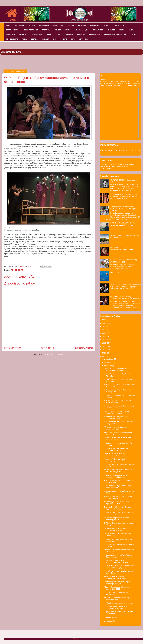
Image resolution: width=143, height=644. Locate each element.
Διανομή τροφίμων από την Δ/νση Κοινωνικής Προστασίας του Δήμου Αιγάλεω (123, 209)
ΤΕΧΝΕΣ (134, 34)
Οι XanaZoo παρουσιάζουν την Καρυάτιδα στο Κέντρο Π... (115, 370)
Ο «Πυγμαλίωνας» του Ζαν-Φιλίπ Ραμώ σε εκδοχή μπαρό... (119, 545)
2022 (104, 333)
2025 (104, 323)
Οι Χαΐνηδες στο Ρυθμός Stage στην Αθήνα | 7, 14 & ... (117, 391)
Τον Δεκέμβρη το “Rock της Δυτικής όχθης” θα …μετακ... (117, 503)
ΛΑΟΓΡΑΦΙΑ (46, 30)
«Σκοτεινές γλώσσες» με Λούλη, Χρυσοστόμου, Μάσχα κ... (116, 476)
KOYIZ (65, 39)
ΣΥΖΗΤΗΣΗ (69, 34)
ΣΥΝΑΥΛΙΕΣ (81, 34)
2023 (104, 330)
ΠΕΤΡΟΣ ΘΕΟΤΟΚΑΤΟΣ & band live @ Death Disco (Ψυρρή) (119, 567)
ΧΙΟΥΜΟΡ (46, 39)
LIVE (73, 39)
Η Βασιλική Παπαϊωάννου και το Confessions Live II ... (116, 418)
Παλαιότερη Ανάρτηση (83, 348)
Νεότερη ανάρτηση (13, 348)
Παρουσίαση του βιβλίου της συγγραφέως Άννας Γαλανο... (116, 455)
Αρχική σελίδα (47, 348)
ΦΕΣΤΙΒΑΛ (35, 39)
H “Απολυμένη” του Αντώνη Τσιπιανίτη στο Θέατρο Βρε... (118, 498)
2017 (104, 350)
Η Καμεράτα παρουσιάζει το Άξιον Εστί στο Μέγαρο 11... (118, 444)
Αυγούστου (109, 621)
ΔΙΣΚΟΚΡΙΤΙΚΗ (58, 25)
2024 (104, 326)
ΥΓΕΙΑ (24, 39)
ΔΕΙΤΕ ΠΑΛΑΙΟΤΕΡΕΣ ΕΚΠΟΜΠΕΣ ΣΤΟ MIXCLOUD (120, 151)
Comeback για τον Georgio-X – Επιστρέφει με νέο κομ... (116, 607)
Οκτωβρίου (109, 366)
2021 (104, 336)
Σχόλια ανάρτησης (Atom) (54, 354)
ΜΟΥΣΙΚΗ (69, 30)
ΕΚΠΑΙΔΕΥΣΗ (120, 25)
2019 (104, 343)
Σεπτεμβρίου (109, 618)
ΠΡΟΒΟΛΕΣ (23, 34)
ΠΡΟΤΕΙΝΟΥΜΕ (37, 34)
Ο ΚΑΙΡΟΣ (111, 30)
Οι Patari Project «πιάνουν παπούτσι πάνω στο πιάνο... (118, 439)
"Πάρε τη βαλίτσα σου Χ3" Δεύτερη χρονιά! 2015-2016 (117, 588)
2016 (104, 353)
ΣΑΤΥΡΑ (58, 34)
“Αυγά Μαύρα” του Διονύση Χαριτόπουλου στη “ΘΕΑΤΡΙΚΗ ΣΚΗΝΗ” (125, 298)
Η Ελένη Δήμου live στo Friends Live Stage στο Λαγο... (118, 402)
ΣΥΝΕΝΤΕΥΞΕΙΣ (94, 34)
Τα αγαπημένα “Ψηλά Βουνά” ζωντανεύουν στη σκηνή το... (116, 577)
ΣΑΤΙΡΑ (49, 34)
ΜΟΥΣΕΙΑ (58, 30)
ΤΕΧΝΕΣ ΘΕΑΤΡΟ (12, 39)
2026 (104, 320)
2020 (104, 340)
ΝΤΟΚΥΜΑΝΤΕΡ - (98, 30)
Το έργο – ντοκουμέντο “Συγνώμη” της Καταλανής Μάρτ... (118, 599)
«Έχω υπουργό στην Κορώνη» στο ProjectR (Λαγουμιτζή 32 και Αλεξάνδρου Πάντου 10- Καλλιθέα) (126, 196)
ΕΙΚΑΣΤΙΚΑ (82, 25)
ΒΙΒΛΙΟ (9, 25)
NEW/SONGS (83, 39)
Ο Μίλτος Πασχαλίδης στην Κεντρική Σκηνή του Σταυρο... (117, 508)
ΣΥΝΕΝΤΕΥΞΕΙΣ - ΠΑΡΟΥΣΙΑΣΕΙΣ (115, 34)
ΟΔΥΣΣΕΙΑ (114, 272)
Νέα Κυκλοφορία (82, 30)
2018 (104, 346)
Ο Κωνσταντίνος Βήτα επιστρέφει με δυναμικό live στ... (117, 487)
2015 (104, 356)
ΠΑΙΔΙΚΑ (132, 30)
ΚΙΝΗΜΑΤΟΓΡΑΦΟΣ (31, 30)
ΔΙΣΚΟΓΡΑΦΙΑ (44, 25)
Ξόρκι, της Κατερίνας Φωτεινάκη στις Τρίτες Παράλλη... (118, 428)
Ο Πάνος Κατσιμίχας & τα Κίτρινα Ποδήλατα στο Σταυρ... (116, 449)
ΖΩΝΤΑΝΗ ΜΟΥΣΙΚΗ (13, 30)
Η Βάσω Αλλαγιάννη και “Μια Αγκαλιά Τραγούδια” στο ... (118, 556)
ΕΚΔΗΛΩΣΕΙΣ (95, 25)
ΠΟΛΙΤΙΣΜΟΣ (11, 34)
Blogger (76, 639)
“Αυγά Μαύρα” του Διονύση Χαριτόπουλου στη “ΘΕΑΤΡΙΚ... (117, 561)
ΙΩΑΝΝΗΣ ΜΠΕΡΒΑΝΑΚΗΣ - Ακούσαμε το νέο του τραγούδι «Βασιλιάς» (125, 224)
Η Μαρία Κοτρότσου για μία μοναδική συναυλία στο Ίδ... (118, 540)
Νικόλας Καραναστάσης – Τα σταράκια (118, 603)
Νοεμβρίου (109, 362)
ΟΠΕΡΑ (122, 30)
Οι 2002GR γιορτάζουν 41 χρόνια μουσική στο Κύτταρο (116, 412)
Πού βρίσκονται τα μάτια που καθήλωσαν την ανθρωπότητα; (122, 249)
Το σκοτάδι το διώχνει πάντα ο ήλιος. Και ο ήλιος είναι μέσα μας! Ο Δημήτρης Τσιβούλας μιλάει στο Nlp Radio (125, 286)
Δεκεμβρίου (109, 359)
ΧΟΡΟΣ (56, 39)
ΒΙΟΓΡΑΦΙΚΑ (20, 25)
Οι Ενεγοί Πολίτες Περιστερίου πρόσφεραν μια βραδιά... (115, 529)
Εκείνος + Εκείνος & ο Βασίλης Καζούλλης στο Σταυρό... (115, 460)
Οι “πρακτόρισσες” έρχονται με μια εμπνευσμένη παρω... (117, 583)
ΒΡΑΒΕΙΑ (32, 25)
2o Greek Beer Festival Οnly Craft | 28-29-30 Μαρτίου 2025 (125, 261)
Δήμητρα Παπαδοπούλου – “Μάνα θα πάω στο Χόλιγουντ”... (118, 471)
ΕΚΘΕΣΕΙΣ (107, 25)
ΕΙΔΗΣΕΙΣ (71, 25)
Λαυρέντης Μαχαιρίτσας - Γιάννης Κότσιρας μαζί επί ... (116, 519)
